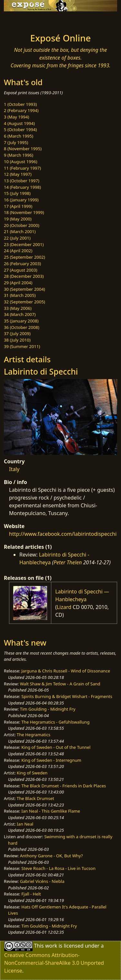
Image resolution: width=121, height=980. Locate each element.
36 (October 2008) (22, 327)
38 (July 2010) (17, 340)
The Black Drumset (35, 798)
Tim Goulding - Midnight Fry (48, 709)
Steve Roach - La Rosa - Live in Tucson (58, 868)
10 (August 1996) (20, 162)
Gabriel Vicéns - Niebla (42, 881)
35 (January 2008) (21, 321)
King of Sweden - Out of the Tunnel (56, 747)
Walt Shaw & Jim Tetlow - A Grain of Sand (60, 684)
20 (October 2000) (22, 225)
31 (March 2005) (20, 295)
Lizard (64, 607)
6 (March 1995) (19, 136)
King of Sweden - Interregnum (51, 760)
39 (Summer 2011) (22, 346)
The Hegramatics (34, 735)
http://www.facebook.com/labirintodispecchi (63, 534)
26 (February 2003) (22, 264)
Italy (14, 469)
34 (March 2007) (20, 314)
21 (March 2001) (20, 231)
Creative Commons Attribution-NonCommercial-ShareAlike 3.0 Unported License (54, 963)
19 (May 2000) (18, 219)
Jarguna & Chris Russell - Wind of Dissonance (66, 671)
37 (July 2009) (17, 333)
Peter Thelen (68, 562)
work (51, 946)
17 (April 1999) (18, 206)
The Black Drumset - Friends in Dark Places (64, 786)
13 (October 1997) (22, 181)
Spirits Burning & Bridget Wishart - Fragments (67, 696)
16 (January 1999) (21, 200)
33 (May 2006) (18, 308)
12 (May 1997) (18, 174)
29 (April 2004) (18, 283)
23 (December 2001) (24, 244)
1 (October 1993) (20, 104)
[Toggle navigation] (21, 20)
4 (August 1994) (19, 123)
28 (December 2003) (24, 276)
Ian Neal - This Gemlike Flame (51, 811)
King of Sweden (32, 773)
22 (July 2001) (17, 238)
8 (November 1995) (23, 149)
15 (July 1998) (17, 193)
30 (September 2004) (25, 289)
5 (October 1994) (20, 130)
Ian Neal (25, 824)
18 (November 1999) (24, 212)
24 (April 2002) (18, 251)
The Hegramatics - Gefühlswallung (55, 722)
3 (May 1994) (16, 117)
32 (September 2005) (25, 302)
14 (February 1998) (22, 187)
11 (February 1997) (22, 168)
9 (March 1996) (19, 155)
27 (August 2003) (20, 270)
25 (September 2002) (25, 257)
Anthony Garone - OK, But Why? (51, 856)
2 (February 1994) (21, 110)
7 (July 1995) (16, 142)
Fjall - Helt (31, 894)
